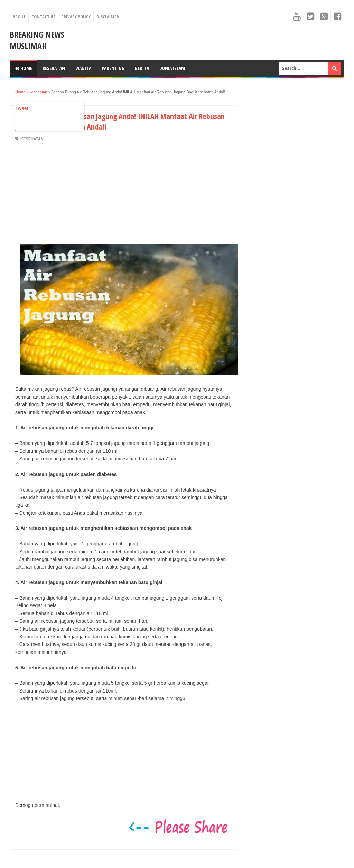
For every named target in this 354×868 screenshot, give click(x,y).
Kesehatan (54, 68)
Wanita (83, 68)
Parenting (113, 68)
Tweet (22, 108)
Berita (142, 68)
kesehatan (32, 139)
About (19, 17)
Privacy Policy (76, 17)
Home (24, 68)
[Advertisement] (73, 193)
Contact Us (43, 17)
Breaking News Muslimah (37, 40)
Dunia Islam (172, 68)
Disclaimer (108, 17)
